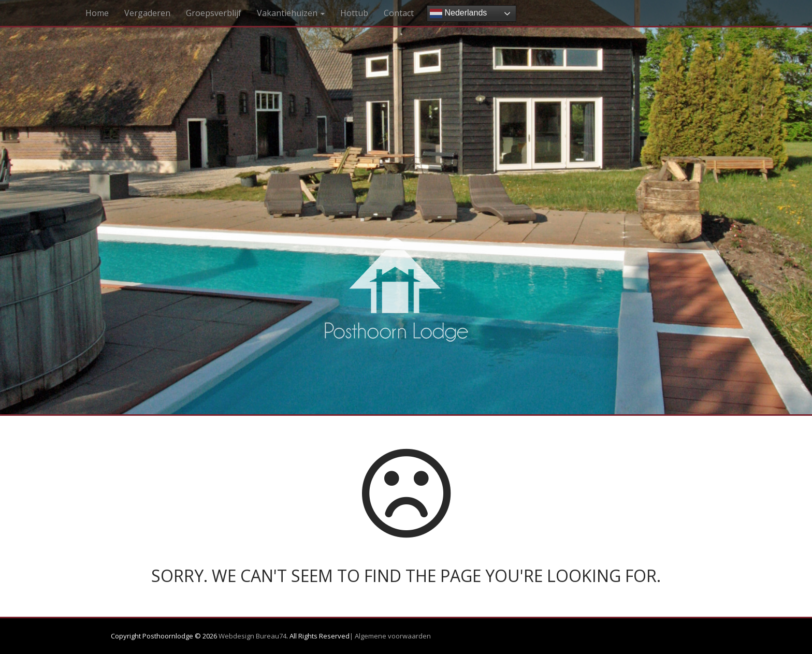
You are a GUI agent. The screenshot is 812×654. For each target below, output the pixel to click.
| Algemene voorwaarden (390, 636)
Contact (399, 13)
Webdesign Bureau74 (252, 636)
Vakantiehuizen (291, 13)
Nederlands (458, 13)
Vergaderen (147, 13)
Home (97, 13)
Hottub (354, 13)
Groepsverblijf (214, 13)
